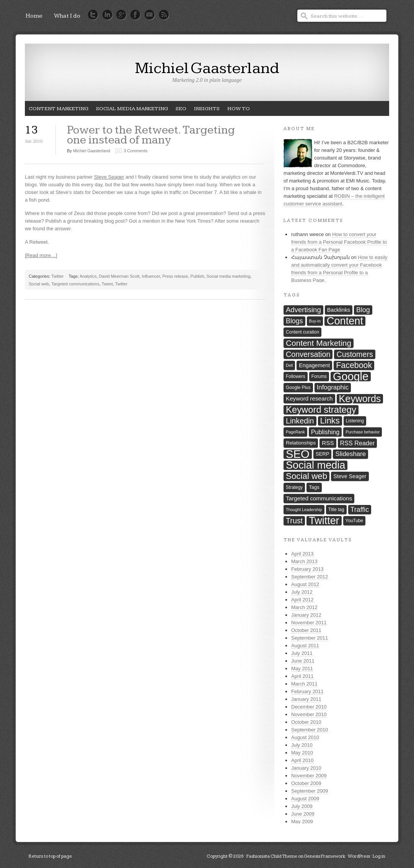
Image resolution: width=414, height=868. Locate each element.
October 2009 (306, 783)
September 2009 (310, 791)
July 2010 (302, 745)
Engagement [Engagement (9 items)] (314, 365)
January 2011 (306, 699)
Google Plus (121, 15)
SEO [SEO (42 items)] (298, 454)
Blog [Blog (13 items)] (363, 310)
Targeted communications (75, 284)
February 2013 (307, 569)
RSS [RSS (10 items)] (328, 443)
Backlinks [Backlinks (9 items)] (339, 310)
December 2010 (309, 707)
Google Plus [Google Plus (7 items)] (298, 388)
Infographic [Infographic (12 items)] (333, 387)
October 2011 (306, 630)
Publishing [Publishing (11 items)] (325, 432)
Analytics (88, 276)
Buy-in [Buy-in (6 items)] (315, 321)
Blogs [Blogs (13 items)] (294, 321)
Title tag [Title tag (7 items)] (336, 510)
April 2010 (302, 760)
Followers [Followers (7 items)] (296, 376)
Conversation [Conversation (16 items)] (308, 354)
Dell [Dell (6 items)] (289, 365)
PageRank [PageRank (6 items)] (295, 432)
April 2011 (302, 676)
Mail (150, 15)
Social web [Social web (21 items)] (306, 476)
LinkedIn (107, 15)
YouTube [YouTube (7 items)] (355, 521)
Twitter (93, 15)
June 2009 (303, 814)
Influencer (151, 276)
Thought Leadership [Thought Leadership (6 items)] (304, 510)
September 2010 (310, 730)
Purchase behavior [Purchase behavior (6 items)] (363, 432)
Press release (175, 276)
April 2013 (302, 554)
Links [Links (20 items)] (330, 421)
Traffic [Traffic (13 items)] (360, 510)
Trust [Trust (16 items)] (294, 521)
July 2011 (302, 653)
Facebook (136, 15)
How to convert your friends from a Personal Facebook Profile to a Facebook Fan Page (339, 242)
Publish (197, 276)
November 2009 (309, 776)
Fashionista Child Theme (272, 856)
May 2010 (302, 753)
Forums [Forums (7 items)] (319, 376)
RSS (164, 15)
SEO (179, 111)
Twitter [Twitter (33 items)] (324, 521)
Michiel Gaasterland (207, 68)
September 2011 (310, 638)
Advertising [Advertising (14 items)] (303, 310)
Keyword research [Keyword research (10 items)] (309, 398)
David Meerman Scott (119, 276)
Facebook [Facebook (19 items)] (354, 365)
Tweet (107, 284)
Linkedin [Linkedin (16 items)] (300, 421)
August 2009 (305, 799)
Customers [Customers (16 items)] (355, 354)
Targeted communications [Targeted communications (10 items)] (319, 498)
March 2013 (304, 561)
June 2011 (303, 661)
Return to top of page (50, 856)
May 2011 (302, 669)
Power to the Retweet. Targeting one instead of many (151, 135)
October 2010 (306, 722)
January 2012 (306, 615)
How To (237, 111)
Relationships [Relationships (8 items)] (301, 443)
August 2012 (305, 584)
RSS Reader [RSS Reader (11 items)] (358, 443)
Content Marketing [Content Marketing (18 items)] (319, 343)
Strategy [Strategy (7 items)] (294, 487)
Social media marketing (130, 111)
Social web (39, 284)
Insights (205, 111)
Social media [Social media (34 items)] (315, 465)
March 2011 (304, 684)
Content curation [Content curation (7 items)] (302, 332)
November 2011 (309, 623)
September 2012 (310, 577)
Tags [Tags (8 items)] (314, 487)
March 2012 (304, 607)
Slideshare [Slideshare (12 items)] (350, 454)
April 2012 (302, 600)
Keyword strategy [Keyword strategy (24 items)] (321, 410)
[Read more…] (41, 255)
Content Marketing (57, 111)
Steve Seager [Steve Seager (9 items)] (350, 476)
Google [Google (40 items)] (351, 377)
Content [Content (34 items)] (345, 321)
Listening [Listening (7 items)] (355, 421)
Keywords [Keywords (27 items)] (360, 399)
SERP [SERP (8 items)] (323, 454)
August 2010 (305, 737)
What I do (67, 16)
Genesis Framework (325, 856)
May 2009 (302, 822)
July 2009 (302, 806)
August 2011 (305, 646)
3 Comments (135, 151)
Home (34, 16)
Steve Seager (109, 177)
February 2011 (307, 691)
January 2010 (306, 768)
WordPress (359, 856)
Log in (379, 856)
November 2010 (309, 714)
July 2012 (302, 592)
